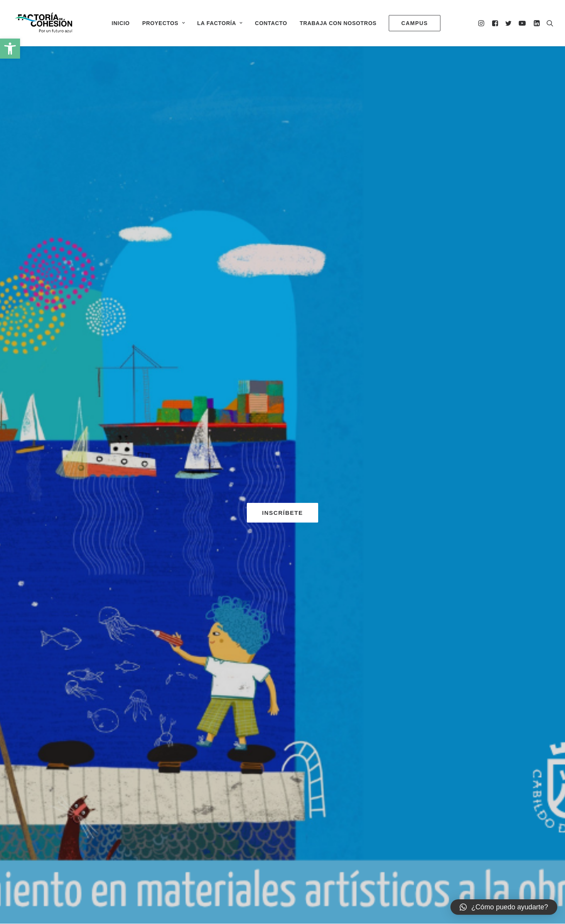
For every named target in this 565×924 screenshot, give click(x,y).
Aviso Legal (287, 862)
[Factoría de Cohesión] (44, 23)
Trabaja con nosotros (338, 23)
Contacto (271, 23)
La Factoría (220, 23)
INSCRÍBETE (283, 190)
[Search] (548, 23)
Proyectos (164, 23)
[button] (10, 49)
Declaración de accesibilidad (407, 862)
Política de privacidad (337, 862)
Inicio (121, 23)
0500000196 (241, 862)
